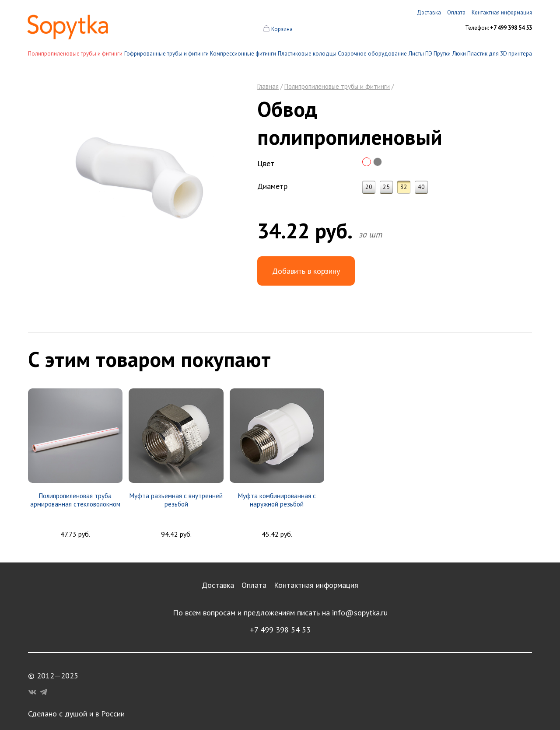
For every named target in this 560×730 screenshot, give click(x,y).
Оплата (254, 585)
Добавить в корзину (306, 271)
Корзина (282, 29)
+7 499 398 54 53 (280, 630)
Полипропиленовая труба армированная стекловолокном (75, 500)
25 (386, 187)
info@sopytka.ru (360, 613)
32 (404, 187)
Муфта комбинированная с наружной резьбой (277, 500)
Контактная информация (316, 585)
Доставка (218, 585)
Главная (268, 86)
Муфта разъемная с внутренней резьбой (176, 500)
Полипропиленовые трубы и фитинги (75, 54)
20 (369, 187)
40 (421, 187)
